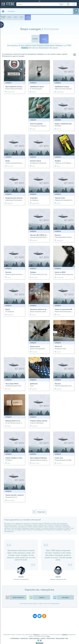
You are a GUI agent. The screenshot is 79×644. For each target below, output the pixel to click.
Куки (48, 636)
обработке (65, 635)
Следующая (41, 512)
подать (25, 48)
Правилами (36, 635)
